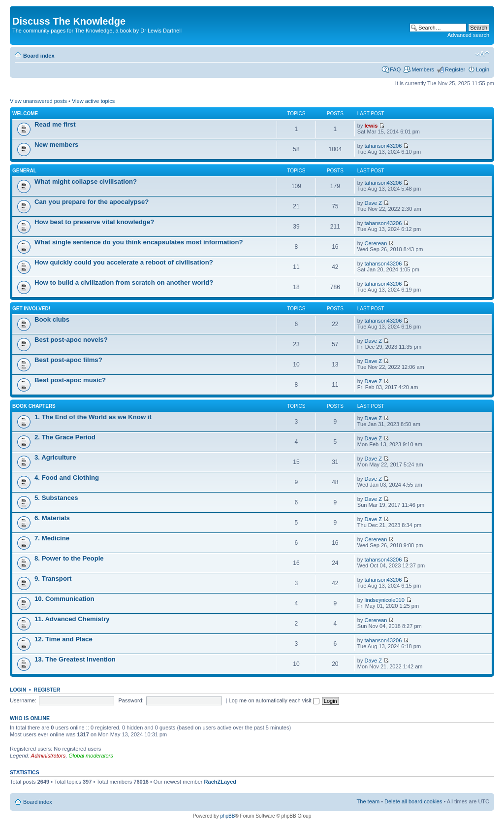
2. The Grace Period (65, 437)
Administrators (48, 756)
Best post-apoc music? (70, 380)
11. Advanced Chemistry (72, 619)
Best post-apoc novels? (71, 340)
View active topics (93, 101)
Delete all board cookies (413, 801)
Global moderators (91, 756)
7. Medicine (52, 538)
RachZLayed (220, 782)
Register (455, 69)
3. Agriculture (55, 457)
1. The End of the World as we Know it (93, 417)
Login (483, 69)
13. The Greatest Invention (75, 659)
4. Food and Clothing (67, 478)
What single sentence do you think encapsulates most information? (139, 242)
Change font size (482, 54)
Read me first (55, 124)
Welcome (25, 114)
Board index (39, 56)
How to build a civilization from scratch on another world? (124, 282)
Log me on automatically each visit (274, 700)
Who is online (30, 718)
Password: (131, 700)
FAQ (395, 69)
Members (423, 69)
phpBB (227, 816)
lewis (371, 126)
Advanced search (468, 35)
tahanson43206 (383, 146)
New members (56, 145)
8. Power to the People (69, 558)
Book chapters (34, 406)
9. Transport (53, 579)
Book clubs (52, 319)
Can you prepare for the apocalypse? (92, 202)
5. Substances (56, 498)
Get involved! (31, 309)
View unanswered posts (38, 101)
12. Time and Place (63, 639)
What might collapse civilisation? (86, 182)
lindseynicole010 (385, 600)
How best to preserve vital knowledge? (94, 222)
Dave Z (373, 203)
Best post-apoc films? (68, 360)
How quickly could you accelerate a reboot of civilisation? (124, 262)
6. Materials (52, 518)
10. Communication (64, 599)
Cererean (376, 243)
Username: (23, 700)
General (24, 171)
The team (368, 801)
